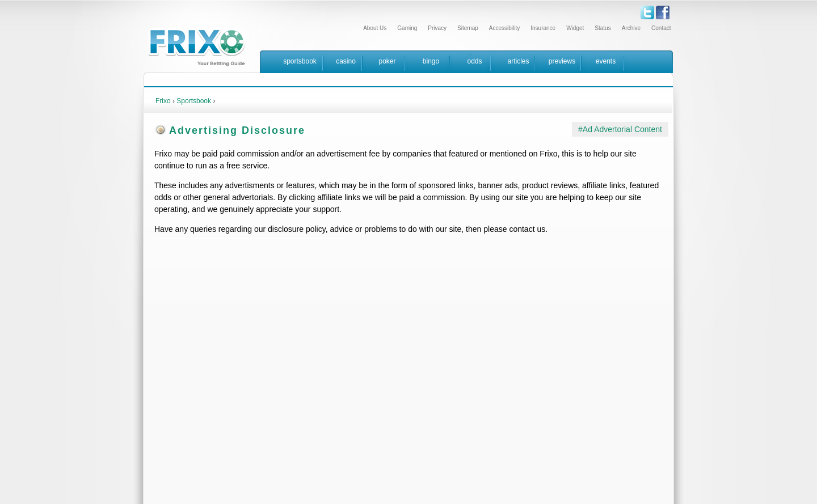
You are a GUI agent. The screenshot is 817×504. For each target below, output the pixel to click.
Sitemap (468, 28)
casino (346, 61)
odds (474, 61)
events (606, 61)
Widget (575, 28)
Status (603, 28)
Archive (631, 28)
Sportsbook (194, 101)
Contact (661, 28)
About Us (375, 28)
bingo (431, 61)
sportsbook (300, 61)
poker (387, 61)
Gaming (407, 28)
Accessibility (504, 28)
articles (518, 61)
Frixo (163, 101)
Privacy (437, 28)
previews (562, 61)
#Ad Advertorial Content (620, 129)
